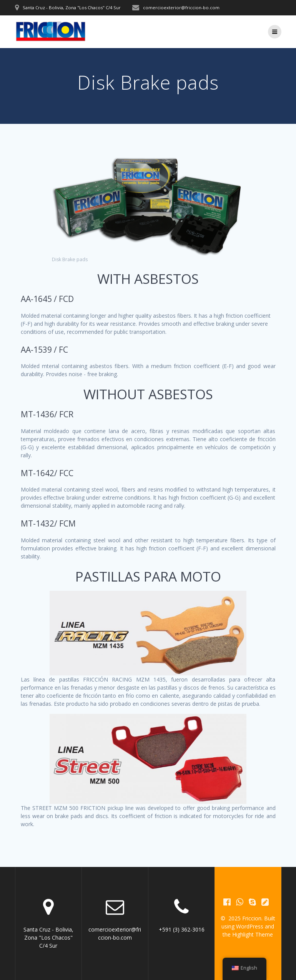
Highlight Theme (253, 934)
